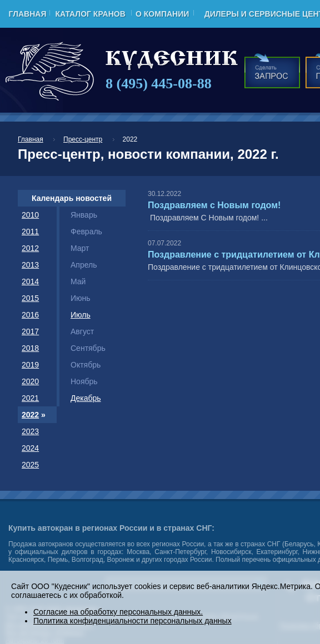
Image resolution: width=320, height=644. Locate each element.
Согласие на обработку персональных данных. (118, 612)
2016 (30, 315)
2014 (30, 281)
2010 (30, 215)
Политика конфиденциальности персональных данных (132, 621)
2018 (30, 348)
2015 (30, 298)
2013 (30, 265)
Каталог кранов (90, 14)
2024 (30, 448)
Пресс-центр (83, 139)
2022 (30, 415)
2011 (30, 232)
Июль (81, 315)
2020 (30, 381)
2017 (30, 331)
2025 (30, 465)
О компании (162, 14)
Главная (28, 14)
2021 (30, 398)
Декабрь (86, 398)
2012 (30, 248)
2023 (30, 431)
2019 (30, 365)
